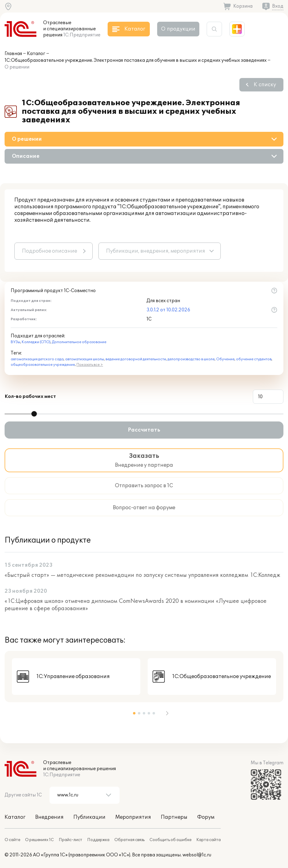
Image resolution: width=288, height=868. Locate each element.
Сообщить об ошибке (170, 840)
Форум (206, 817)
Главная (13, 54)
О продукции (178, 29)
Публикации (89, 817)
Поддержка (98, 840)
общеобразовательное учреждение (43, 365)
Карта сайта (209, 840)
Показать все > (90, 365)
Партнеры (174, 817)
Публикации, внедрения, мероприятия (156, 251)
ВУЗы (15, 342)
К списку (265, 85)
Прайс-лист (70, 840)
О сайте (12, 840)
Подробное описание (50, 251)
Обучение (225, 359)
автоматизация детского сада (37, 359)
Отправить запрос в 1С (144, 486)
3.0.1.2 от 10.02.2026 (168, 310)
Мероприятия (133, 817)
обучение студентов (254, 359)
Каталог (36, 54)
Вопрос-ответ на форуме (144, 508)
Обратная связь (129, 840)
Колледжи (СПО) (36, 342)
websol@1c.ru (197, 855)
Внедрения (49, 817)
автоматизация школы (85, 359)
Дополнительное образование (79, 342)
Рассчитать (144, 430)
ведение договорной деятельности (136, 359)
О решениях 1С (39, 840)
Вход (278, 6)
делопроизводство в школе (191, 359)
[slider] (34, 414)
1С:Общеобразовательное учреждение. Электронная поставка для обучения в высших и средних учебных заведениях (136, 60)
